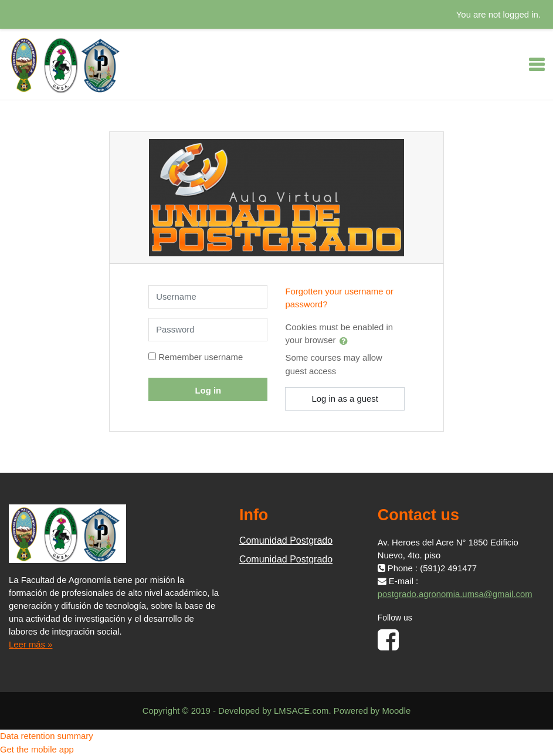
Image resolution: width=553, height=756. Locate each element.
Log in (208, 391)
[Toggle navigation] (537, 65)
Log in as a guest (345, 399)
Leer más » (30, 645)
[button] (346, 341)
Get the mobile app (37, 750)
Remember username (201, 357)
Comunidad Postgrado (286, 540)
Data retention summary (47, 736)
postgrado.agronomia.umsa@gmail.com (455, 594)
